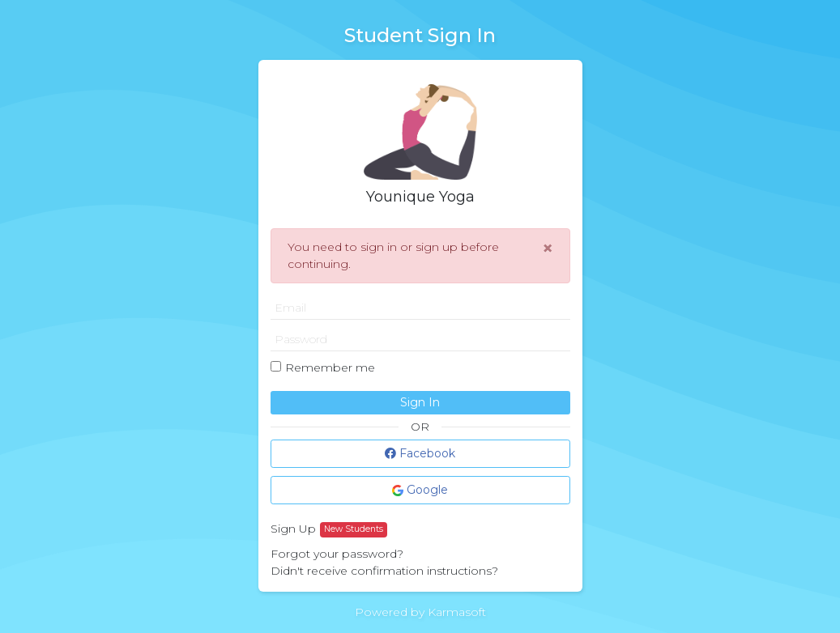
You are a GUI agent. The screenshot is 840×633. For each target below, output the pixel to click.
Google (420, 490)
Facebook (420, 453)
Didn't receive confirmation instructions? (384, 571)
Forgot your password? (337, 554)
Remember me (330, 367)
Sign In (420, 402)
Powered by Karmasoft (420, 612)
